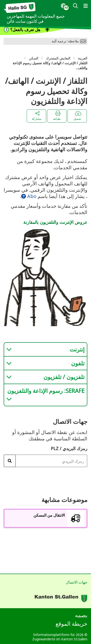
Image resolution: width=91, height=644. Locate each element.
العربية (83, 58)
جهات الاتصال (77, 582)
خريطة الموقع (71, 624)
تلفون (78, 363)
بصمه (81, 615)
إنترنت (77, 349)
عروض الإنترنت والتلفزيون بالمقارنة (55, 222)
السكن (34, 58)
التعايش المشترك (58, 58)
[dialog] (65, 7)
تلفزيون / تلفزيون (64, 377)
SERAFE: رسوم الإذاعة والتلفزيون (46, 391)
